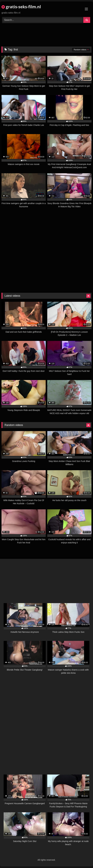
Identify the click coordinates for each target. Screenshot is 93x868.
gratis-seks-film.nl (21, 7)
